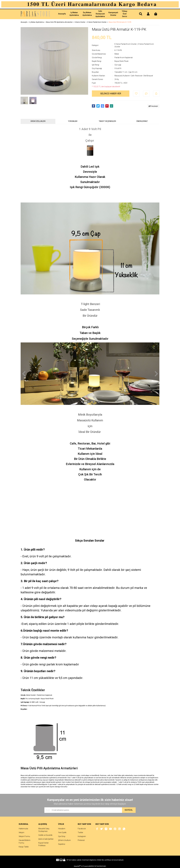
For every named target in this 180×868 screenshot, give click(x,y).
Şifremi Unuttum (64, 840)
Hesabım (62, 829)
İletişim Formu (24, 836)
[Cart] (156, 14)
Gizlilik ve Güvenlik (45, 835)
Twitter (80, 832)
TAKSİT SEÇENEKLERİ (107, 121)
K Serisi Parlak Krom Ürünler (126, 44)
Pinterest (81, 840)
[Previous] (24, 374)
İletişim (21, 832)
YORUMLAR (73, 121)
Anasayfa (62, 14)
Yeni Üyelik (62, 832)
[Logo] (36, 14)
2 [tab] (88, 402)
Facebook (82, 829)
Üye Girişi (62, 836)
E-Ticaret (85, 866)
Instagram (82, 836)
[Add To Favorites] (136, 94)
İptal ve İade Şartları (46, 839)
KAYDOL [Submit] (129, 810)
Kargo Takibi (24, 847)
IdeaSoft (77, 866)
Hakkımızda (23, 829)
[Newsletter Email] (83, 810)
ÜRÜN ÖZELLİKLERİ (38, 121)
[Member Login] (148, 14)
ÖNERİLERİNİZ (142, 121)
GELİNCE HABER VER (111, 93)
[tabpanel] (90, 374)
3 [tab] (94, 402)
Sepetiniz (62, 844)
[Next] (156, 374)
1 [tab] (83, 402)
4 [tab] (99, 402)
